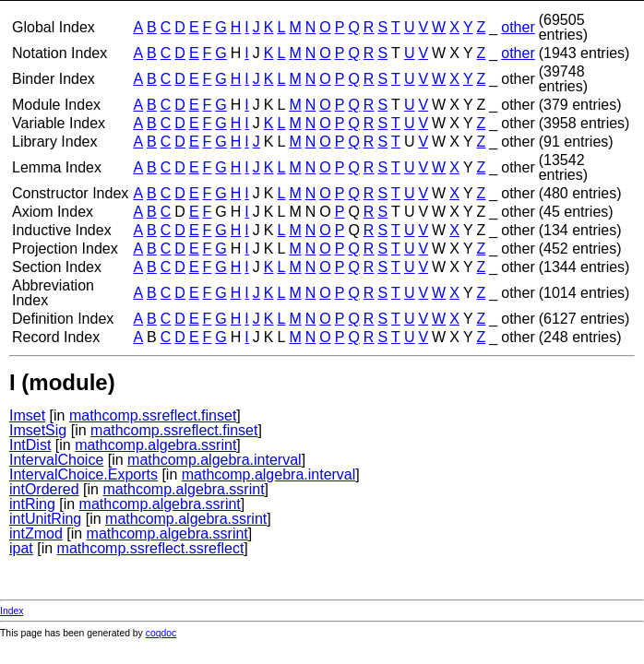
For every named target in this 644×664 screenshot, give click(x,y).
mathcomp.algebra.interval (215, 460)
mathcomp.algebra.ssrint (155, 445)
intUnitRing (45, 519)
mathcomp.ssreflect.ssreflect (151, 548)
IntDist (30, 445)
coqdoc (161, 633)
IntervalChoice (56, 460)
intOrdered (44, 489)
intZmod (36, 534)
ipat (21, 548)
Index (12, 611)
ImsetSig (38, 430)
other (518, 27)
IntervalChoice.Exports (83, 474)
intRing (32, 504)
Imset (27, 415)
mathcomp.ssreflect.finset (153, 415)
